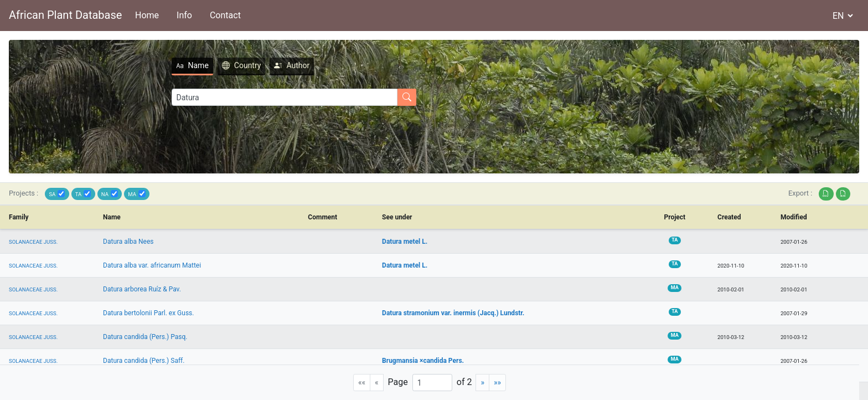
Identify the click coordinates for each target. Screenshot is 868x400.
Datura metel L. (405, 242)
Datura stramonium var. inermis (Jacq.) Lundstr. (453, 313)
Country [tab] (200, 65)
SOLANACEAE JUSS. (33, 242)
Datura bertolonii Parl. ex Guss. (148, 313)
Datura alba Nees (128, 242)
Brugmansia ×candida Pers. (423, 361)
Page (398, 382)
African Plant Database (65, 15)
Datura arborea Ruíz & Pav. (142, 289)
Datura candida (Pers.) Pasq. (145, 337)
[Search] (243, 97)
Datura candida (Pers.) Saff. (144, 361)
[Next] (482, 383)
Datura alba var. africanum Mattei (152, 265)
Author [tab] (250, 65)
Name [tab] (151, 65)
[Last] (497, 383)
